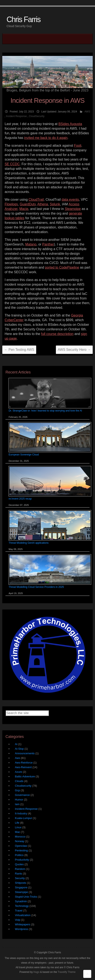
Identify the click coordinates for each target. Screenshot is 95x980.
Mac (17, 832)
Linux (18, 827)
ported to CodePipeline (62, 267)
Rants (18, 874)
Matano (31, 244)
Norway (19, 841)
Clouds (19, 781)
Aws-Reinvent (23, 767)
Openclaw (21, 846)
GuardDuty (28, 204)
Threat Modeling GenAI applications (29, 543)
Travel (19, 911)
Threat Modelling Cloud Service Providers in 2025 (36, 587)
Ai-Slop (19, 749)
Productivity (22, 860)
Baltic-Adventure (25, 776)
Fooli (78, 146)
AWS (87, 112)
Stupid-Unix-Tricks (26, 897)
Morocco (20, 837)
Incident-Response (26, 809)
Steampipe (73, 209)
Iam (17, 804)
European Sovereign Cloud (24, 455)
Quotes (19, 864)
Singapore (21, 887)
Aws (17, 758)
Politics (19, 855)
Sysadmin (21, 901)
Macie (24, 209)
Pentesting (21, 850)
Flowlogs (11, 204)
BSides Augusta (70, 124)
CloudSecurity (37, 116)
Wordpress (21, 929)
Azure (18, 772)
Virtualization (23, 915)
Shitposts (20, 883)
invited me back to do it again (46, 138)
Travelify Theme (67, 972)
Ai (16, 744)
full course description (57, 334)
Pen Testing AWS (19, 350)
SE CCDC (12, 164)
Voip (17, 920)
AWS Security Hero (74, 350)
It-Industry (21, 813)
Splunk (55, 204)
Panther (48, 244)
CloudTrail (36, 200)
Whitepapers (22, 924)
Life (17, 823)
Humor (19, 800)
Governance (22, 795)
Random (20, 869)
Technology (22, 906)
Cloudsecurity (23, 786)
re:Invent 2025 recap (20, 499)
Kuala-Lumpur (23, 818)
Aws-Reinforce (24, 763)
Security (20, 878)
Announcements (25, 753)
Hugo (37, 972)
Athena (43, 204)
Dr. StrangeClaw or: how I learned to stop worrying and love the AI (45, 411)
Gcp (17, 790)
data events (70, 200)
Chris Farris (23, 19)
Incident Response (16, 116)
